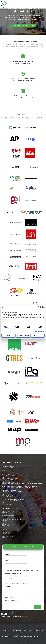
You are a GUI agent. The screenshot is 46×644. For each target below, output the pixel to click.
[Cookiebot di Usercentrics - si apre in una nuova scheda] (39, 307)
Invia (38, 607)
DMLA (23, 616)
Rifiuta (8, 336)
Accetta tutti (37, 336)
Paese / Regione (10, 566)
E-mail (7, 560)
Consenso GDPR (10, 597)
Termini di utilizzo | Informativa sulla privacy (30, 626)
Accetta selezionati (23, 336)
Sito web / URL (9, 579)
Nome (7, 555)
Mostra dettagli (38, 331)
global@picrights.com (6, 470)
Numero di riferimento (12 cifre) (14, 573)
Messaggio (8, 586)
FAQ (17, 626)
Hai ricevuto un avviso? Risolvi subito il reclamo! (23, 26)
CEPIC (26, 616)
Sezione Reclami (10, 626)
